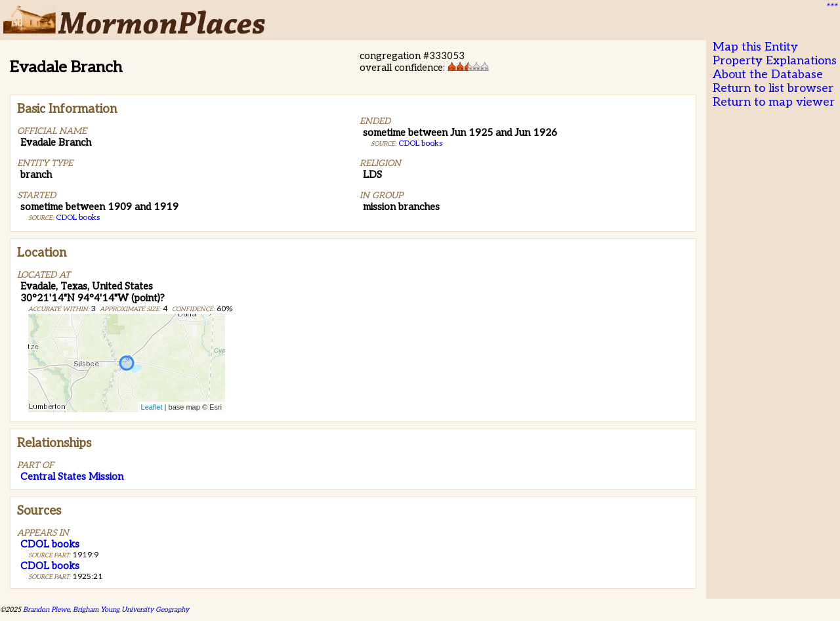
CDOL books (78, 218)
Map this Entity (755, 47)
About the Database (768, 75)
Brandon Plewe (46, 610)
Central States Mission (72, 477)
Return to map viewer (774, 102)
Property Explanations (775, 61)
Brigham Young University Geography (131, 610)
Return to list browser (773, 88)
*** (831, 7)
